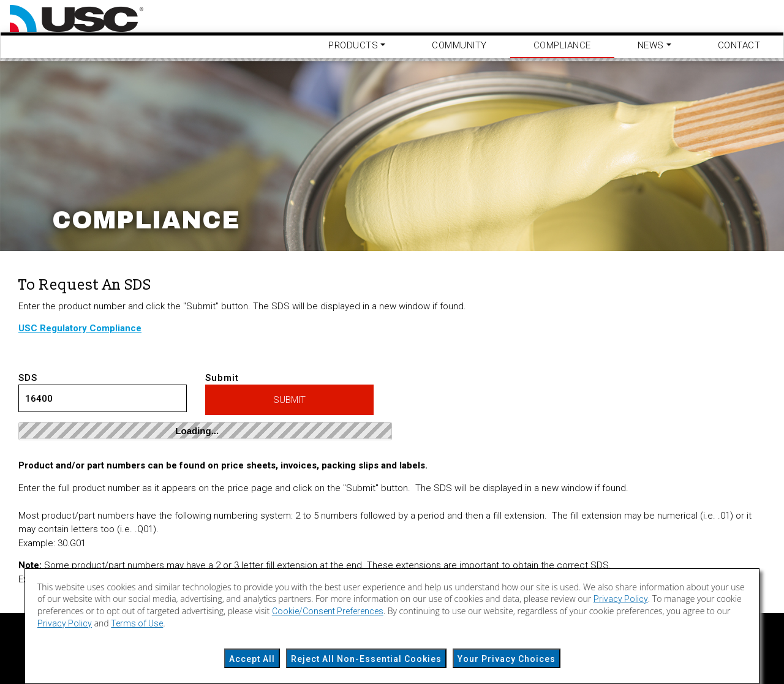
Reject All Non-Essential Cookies (366, 659)
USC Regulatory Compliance (80, 328)
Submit (289, 394)
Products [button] (353, 45)
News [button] (651, 45)
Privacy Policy (621, 599)
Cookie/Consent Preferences (328, 611)
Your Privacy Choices (507, 659)
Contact (739, 45)
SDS (103, 393)
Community (459, 45)
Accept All (252, 659)
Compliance (562, 45)
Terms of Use (137, 623)
